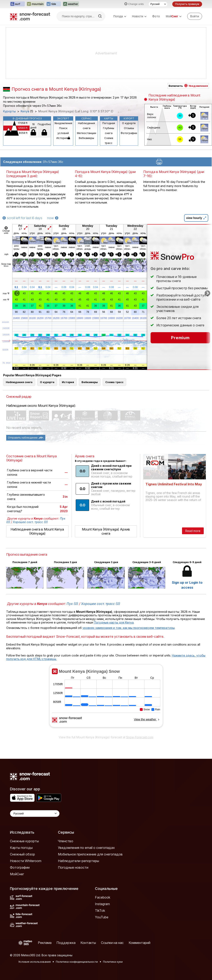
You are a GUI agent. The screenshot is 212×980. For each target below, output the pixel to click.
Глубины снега (109, 131)
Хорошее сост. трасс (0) (30, 522)
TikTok (100, 911)
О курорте (129, 123)
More (6, 266)
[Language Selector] (35, 814)
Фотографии (129, 133)
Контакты (88, 943)
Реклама (45, 943)
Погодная (109, 123)
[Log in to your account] (195, 16)
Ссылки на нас (112, 943)
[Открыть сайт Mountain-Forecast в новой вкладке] (35, 4)
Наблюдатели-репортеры (78, 861)
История (63, 138)
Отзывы (129, 128)
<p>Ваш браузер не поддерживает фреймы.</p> (106, 699)
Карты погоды (21, 848)
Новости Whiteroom (26, 861)
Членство (66, 841)
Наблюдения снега (86, 126)
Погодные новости (73, 867)
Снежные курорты (24, 841)
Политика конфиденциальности (77, 962)
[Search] (100, 16)
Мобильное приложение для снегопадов (90, 854)
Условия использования (34, 962)
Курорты (9, 111)
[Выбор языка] (158, 4)
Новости (139, 16)
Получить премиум (187, 4)
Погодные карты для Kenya (114, 622)
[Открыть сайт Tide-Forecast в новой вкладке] (54, 4)
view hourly (196, 218)
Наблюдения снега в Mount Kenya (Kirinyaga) (37, 531)
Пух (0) (72, 604)
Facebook (103, 897)
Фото (156, 16)
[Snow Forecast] (30, 16)
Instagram (102, 904)
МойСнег (17, 874)
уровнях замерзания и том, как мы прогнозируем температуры (129, 628)
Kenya (25, 111)
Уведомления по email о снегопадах (86, 848)
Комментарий (140, 943)
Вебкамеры (86, 138)
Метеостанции (87, 133)
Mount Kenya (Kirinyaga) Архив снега (106, 531)
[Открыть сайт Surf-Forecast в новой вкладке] (17, 4)
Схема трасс (109, 140)
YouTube (102, 917)
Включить (188, 86)
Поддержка (66, 943)
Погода (120, 16)
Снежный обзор (22, 854)
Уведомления (63, 123)
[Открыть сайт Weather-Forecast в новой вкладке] (71, 4)
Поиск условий (63, 131)
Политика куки (113, 962)
